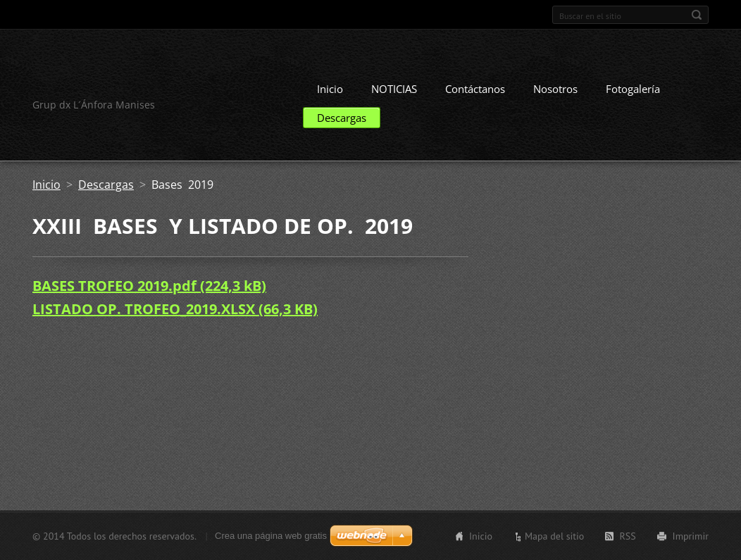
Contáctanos (475, 89)
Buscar (697, 15)
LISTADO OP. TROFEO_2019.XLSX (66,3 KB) (175, 309)
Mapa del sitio (554, 536)
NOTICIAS (394, 89)
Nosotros (555, 89)
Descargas (342, 118)
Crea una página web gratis (271, 536)
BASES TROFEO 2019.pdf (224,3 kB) (149, 286)
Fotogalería (633, 89)
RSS (627, 536)
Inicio (330, 89)
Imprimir (691, 536)
